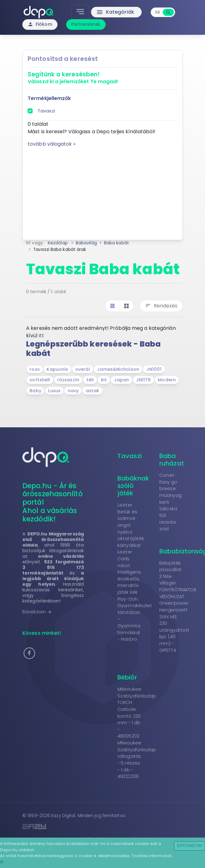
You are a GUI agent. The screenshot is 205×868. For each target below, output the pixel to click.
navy (73, 391)
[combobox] (157, 12)
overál (83, 369)
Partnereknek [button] (86, 24)
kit (104, 380)
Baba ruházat (172, 460)
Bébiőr (127, 677)
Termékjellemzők (49, 98)
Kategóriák (115, 12)
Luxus (54, 391)
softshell (40, 380)
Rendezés (161, 306)
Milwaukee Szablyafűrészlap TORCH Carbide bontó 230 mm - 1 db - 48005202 (137, 713)
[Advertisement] (102, 191)
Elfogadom (190, 845)
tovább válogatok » (52, 144)
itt (41, 336)
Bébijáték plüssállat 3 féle (170, 570)
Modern (167, 380)
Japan (122, 380)
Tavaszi (46, 111)
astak (93, 391)
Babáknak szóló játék (133, 486)
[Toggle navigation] (80, 12)
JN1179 (143, 380)
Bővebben (37, 612)
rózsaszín (68, 380)
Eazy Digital (63, 816)
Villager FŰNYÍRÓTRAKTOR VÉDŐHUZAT (178, 590)
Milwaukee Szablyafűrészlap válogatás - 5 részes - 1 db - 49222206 (137, 760)
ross (34, 369)
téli (90, 380)
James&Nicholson (118, 369)
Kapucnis (57, 369)
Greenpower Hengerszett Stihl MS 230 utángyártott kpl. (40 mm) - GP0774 (174, 627)
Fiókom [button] (40, 24)
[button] (29, 653)
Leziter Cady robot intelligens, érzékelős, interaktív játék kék (129, 572)
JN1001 (154, 369)
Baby (35, 391)
